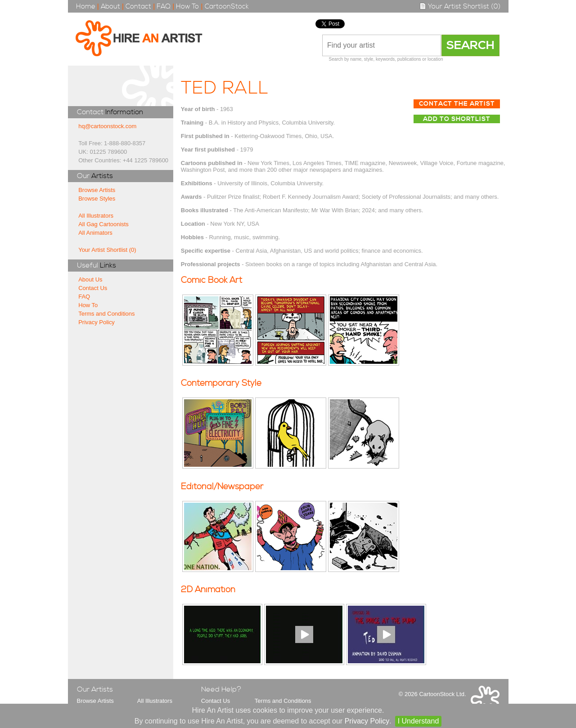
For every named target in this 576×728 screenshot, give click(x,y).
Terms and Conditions (106, 314)
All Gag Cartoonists (103, 224)
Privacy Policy (97, 322)
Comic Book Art (211, 280)
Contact (138, 7)
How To (187, 7)
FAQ (164, 7)
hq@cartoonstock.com (107, 126)
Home (86, 7)
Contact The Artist (457, 104)
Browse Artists (97, 190)
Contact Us (93, 288)
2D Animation (208, 590)
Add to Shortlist (457, 119)
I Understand (418, 721)
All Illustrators (96, 216)
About (110, 7)
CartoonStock (227, 7)
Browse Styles (97, 199)
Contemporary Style (221, 383)
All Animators (95, 233)
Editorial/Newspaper (222, 487)
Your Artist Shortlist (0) (460, 7)
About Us (90, 279)
